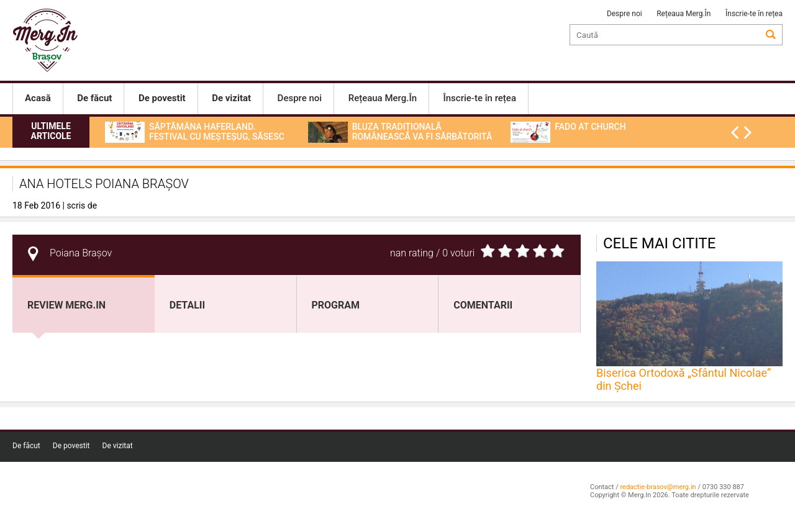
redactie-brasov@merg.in (658, 487)
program (336, 305)
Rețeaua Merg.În (684, 14)
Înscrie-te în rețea (754, 14)
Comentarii (483, 305)
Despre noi (625, 14)
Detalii (187, 305)
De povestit (71, 446)
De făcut (26, 446)
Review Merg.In (66, 305)
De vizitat (118, 446)
